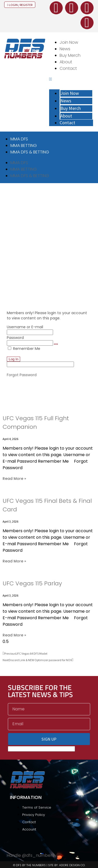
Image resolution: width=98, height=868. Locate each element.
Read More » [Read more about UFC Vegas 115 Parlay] (14, 635)
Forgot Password (22, 375)
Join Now (69, 42)
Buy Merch (70, 55)
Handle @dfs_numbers (30, 855)
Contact (68, 68)
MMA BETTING (24, 145)
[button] (71, 79)
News (65, 49)
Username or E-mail (25, 327)
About (66, 62)
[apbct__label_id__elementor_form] (40, 364)
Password (15, 338)
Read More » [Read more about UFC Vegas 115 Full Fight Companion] (14, 479)
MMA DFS (19, 139)
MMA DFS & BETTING (30, 152)
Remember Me (24, 349)
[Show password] (56, 344)
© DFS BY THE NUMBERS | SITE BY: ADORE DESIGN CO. (49, 865)
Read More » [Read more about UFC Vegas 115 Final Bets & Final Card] (14, 561)
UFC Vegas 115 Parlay (32, 583)
